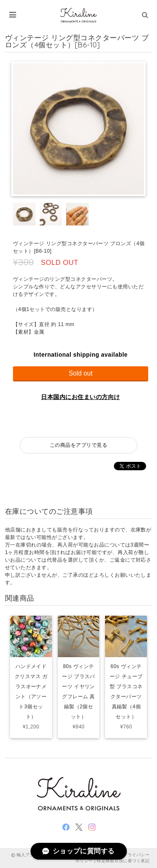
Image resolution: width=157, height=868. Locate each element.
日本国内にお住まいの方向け (80, 397)
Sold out (81, 373)
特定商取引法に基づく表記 (123, 861)
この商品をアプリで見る (78, 445)
